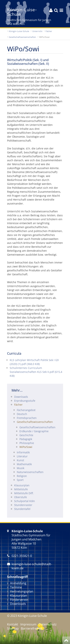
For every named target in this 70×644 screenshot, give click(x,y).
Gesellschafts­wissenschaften (22, 37)
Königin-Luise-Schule (19, 31)
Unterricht (37, 31)
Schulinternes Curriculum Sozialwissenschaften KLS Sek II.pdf (36, 372)
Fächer (49, 31)
